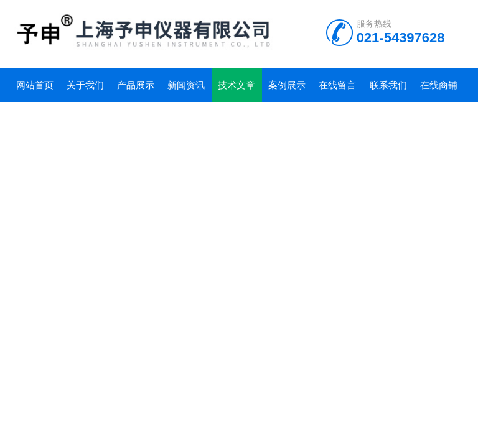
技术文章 (237, 85)
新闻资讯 (186, 85)
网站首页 (35, 85)
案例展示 (287, 85)
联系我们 (388, 85)
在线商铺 (439, 85)
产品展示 (136, 85)
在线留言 (337, 85)
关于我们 (85, 85)
